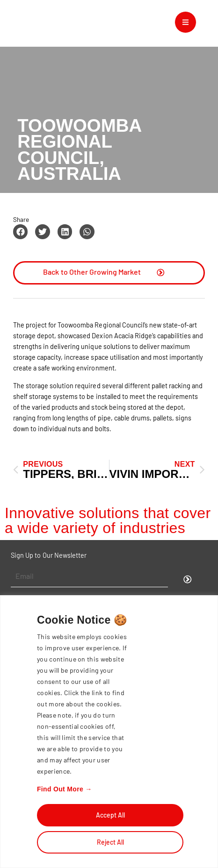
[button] (21, 232)
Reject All (110, 842)
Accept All (110, 815)
